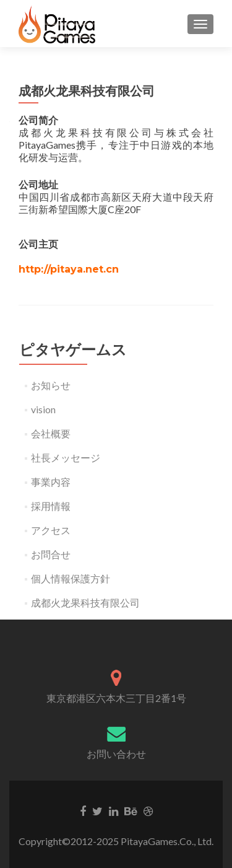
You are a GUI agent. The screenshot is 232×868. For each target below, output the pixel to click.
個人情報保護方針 (71, 578)
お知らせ (51, 385)
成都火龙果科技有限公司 (85, 603)
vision (43, 409)
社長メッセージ (66, 458)
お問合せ (51, 554)
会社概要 (51, 433)
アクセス (51, 530)
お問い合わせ (116, 754)
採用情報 (51, 506)
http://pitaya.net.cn (69, 269)
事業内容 (51, 482)
